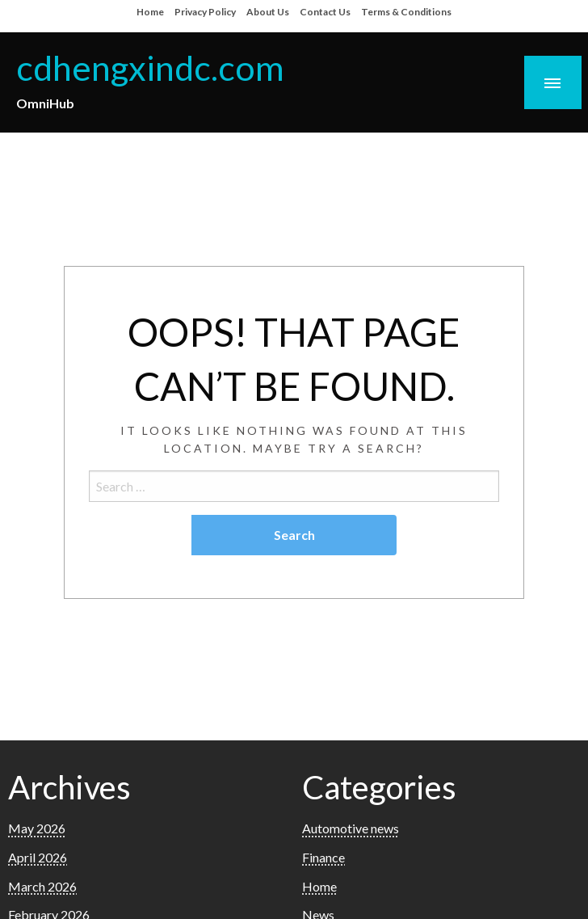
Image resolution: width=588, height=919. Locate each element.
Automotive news (351, 828)
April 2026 (38, 857)
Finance (323, 857)
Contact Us (325, 12)
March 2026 (42, 886)
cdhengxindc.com (150, 67)
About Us (268, 12)
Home (150, 12)
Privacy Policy (205, 12)
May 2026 (37, 828)
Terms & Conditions (406, 12)
